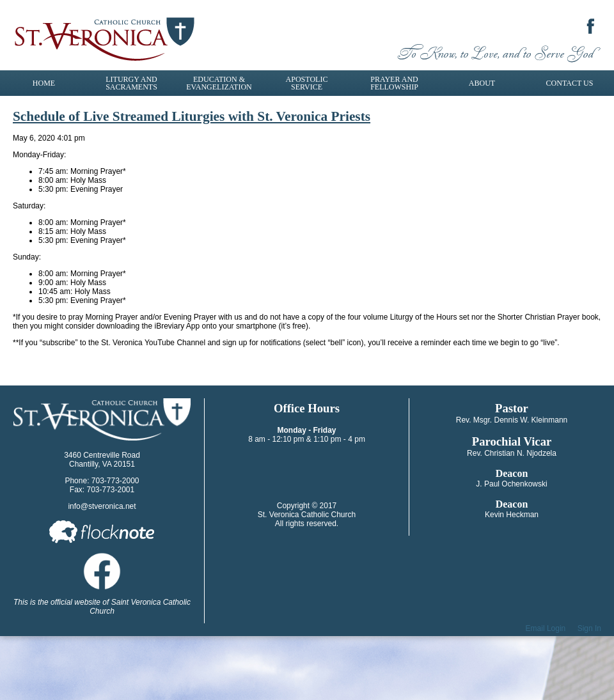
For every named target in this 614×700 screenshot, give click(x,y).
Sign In (589, 628)
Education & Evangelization (219, 83)
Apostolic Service (307, 83)
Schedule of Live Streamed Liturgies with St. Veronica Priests (192, 116)
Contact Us (570, 83)
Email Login (546, 628)
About (482, 83)
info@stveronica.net (102, 506)
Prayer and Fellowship (394, 83)
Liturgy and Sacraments (131, 83)
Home (44, 83)
